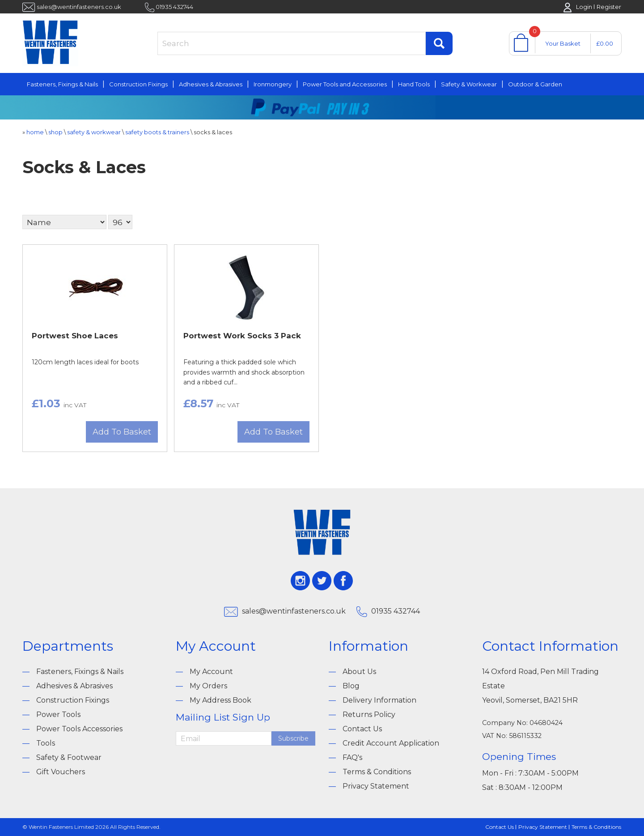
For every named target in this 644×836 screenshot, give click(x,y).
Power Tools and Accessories (345, 84)
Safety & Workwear (469, 84)
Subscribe (293, 738)
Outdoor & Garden (535, 84)
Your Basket (563, 43)
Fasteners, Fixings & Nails (62, 84)
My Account (211, 672)
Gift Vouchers (61, 772)
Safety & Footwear (69, 757)
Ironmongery (273, 84)
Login (584, 7)
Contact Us (362, 729)
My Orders (208, 686)
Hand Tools (414, 84)
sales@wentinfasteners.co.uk (79, 7)
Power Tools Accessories (79, 729)
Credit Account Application (391, 743)
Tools (46, 743)
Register (609, 7)
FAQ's (352, 757)
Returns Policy (369, 714)
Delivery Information (379, 700)
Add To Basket (122, 432)
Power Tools (58, 714)
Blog (351, 686)
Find (439, 43)
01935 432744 (174, 7)
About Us (359, 672)
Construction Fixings (138, 84)
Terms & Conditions (377, 772)
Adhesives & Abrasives (211, 84)
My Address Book (220, 700)
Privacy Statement (376, 786)
